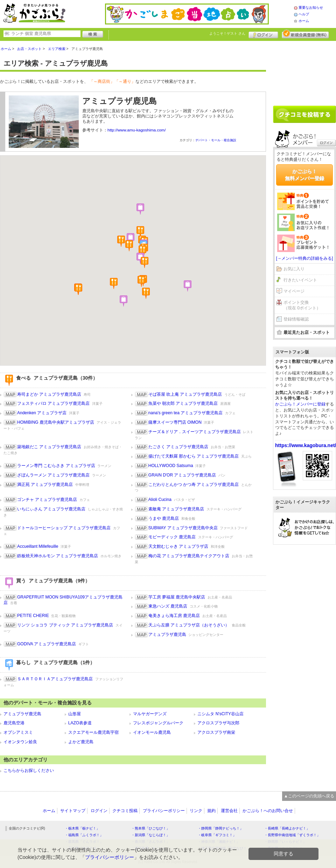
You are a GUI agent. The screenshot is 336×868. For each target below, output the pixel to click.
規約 (211, 811)
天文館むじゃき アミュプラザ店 (178, 546)
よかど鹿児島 (81, 742)
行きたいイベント (300, 280)
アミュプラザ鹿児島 (167, 634)
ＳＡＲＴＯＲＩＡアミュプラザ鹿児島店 (55, 679)
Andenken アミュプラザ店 (42, 413)
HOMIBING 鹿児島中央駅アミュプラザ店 (56, 422)
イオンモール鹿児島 (152, 732)
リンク (196, 811)
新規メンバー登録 (305, 34)
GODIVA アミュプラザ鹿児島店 (47, 644)
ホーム (304, 21)
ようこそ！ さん (227, 33)
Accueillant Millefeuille (38, 546)
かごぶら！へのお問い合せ (268, 811)
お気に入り (294, 269)
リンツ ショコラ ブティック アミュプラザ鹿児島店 (65, 625)
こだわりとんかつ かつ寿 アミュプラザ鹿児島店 (194, 485)
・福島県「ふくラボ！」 (84, 835)
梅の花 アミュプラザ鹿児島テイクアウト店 (189, 556)
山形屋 (75, 714)
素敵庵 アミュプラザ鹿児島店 (176, 509)
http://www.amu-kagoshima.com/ (136, 130)
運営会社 (229, 811)
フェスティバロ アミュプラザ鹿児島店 (53, 403)
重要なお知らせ (311, 8)
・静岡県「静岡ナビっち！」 (220, 828)
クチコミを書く (304, 114)
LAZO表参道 (80, 723)
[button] (78, 289)
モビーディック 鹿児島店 (172, 537)
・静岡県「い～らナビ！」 (285, 842)
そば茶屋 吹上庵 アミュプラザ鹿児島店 (185, 394)
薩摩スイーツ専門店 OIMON (175, 422)
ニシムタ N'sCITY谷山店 (220, 714)
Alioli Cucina (160, 500)
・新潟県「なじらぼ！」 (150, 835)
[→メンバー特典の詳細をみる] (305, 258)
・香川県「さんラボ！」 (150, 842)
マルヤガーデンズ (150, 714)
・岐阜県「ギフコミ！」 (217, 835)
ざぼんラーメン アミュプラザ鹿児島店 (53, 475)
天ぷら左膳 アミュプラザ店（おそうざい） (189, 625)
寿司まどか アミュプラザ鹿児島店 (49, 394)
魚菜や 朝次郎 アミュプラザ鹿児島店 (183, 403)
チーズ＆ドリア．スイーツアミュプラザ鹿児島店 (195, 432)
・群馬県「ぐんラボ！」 (84, 842)
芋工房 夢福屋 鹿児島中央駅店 (177, 597)
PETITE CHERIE (33, 616)
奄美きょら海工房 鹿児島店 (174, 616)
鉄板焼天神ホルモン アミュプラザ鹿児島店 (58, 556)
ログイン (263, 34)
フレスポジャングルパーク (158, 723)
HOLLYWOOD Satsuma (171, 466)
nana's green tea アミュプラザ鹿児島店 (185, 413)
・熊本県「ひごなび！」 (150, 828)
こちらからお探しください (29, 770)
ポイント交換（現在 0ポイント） (302, 305)
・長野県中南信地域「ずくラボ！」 (292, 835)
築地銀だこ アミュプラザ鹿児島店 (49, 447)
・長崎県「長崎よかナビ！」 (287, 828)
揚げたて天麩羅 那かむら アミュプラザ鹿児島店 (194, 456)
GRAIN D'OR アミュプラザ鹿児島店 (182, 475)
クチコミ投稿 (125, 811)
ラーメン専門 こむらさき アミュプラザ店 (56, 466)
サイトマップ (73, 811)
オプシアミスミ (18, 732)
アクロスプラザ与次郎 (218, 723)
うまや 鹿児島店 (164, 518)
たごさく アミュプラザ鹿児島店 (178, 447)
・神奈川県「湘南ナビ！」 (219, 842)
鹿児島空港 (14, 723)
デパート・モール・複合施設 (216, 140)
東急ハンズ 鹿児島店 (168, 606)
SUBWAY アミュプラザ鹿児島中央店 (183, 528)
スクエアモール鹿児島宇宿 (93, 732)
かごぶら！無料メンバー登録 (304, 175)
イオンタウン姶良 (20, 742)
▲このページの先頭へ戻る (309, 796)
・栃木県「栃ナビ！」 (82, 828)
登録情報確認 (296, 319)
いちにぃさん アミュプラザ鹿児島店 (51, 509)
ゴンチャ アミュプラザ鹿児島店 (47, 500)
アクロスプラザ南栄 (216, 732)
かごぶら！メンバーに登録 (300, 404)
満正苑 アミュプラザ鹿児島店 (45, 485)
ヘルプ (304, 14)
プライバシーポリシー (164, 811)
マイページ (294, 291)
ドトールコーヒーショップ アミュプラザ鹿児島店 (64, 528)
